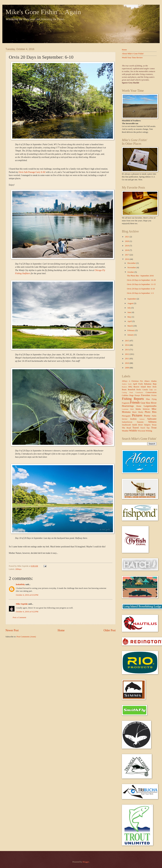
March (130, 326)
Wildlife (133, 431)
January (131, 335)
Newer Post (12, 630)
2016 (127, 259)
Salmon (142, 419)
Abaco (147, 381)
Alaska (154, 381)
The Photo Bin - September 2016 (140, 276)
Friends (135, 402)
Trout (154, 428)
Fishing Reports (133, 399)
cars (155, 390)
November (132, 268)
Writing (149, 431)
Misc (154, 409)
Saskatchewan (127, 422)
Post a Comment (19, 617)
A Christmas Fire (136, 381)
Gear (143, 403)
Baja (155, 384)
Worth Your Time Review (132, 58)
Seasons (140, 422)
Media (138, 409)
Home (61, 630)
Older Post (110, 630)
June (130, 312)
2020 (127, 241)
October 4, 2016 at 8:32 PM (27, 595)
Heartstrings (128, 406)
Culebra (125, 395)
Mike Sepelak (22, 604)
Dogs (131, 395)
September (132, 299)
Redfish (133, 419)
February (131, 330)
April (130, 321)
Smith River (137, 425)
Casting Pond (127, 392)
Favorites (146, 395)
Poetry (147, 416)
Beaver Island (140, 387)
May (130, 317)
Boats (124, 390)
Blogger (86, 862)
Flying (154, 399)
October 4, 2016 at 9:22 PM (27, 612)
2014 (127, 345)
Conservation (151, 392)
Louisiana (125, 409)
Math (132, 409)
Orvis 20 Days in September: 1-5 (140, 293)
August (131, 303)
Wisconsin (141, 431)
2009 (127, 368)
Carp (151, 390)
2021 (127, 237)
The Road (126, 428)
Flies (148, 399)
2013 (127, 350)
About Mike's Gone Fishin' (133, 54)
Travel (136, 428)
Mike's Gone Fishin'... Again (43, 12)
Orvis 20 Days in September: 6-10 (141, 289)
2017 (127, 255)
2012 (127, 354)
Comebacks (139, 392)
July (129, 308)
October (131, 272)
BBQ (130, 387)
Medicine (146, 409)
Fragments (126, 403)
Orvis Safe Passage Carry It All (32, 172)
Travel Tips (145, 428)
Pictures (137, 415)
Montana (126, 412)
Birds (155, 387)
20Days (18, 569)
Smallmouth (126, 425)
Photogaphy (126, 416)
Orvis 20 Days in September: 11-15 (141, 284)
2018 (127, 250)
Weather (125, 431)
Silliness (152, 422)
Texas (154, 425)
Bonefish (132, 390)
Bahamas (148, 384)
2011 (127, 359)
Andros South (127, 384)
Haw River (151, 403)
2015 (127, 341)
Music (134, 412)
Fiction (154, 395)
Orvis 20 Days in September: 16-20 (141, 280)
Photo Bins (151, 412)
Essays (137, 395)
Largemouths (150, 406)
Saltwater (152, 419)
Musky (141, 412)
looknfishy (20, 584)
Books (139, 390)
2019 (127, 246)
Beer (149, 387)
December (132, 263)
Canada (145, 390)
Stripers (147, 425)
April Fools (138, 384)
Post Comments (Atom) (26, 637)
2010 (127, 363)
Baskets (124, 387)
